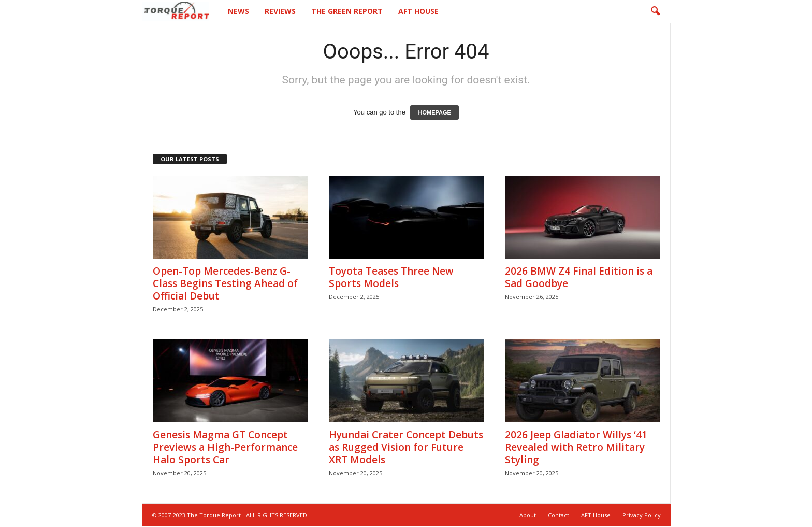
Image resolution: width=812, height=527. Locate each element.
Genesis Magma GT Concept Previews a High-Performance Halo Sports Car (225, 448)
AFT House (418, 11)
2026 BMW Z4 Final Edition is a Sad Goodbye (579, 278)
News (238, 11)
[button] (655, 11)
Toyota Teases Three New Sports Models (391, 278)
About (528, 515)
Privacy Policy (642, 515)
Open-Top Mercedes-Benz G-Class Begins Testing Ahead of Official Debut (225, 284)
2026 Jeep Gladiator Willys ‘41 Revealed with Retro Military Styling (576, 448)
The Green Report (347, 11)
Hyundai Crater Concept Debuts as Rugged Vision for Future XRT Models (406, 448)
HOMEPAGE (434, 113)
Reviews (280, 11)
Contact (559, 515)
